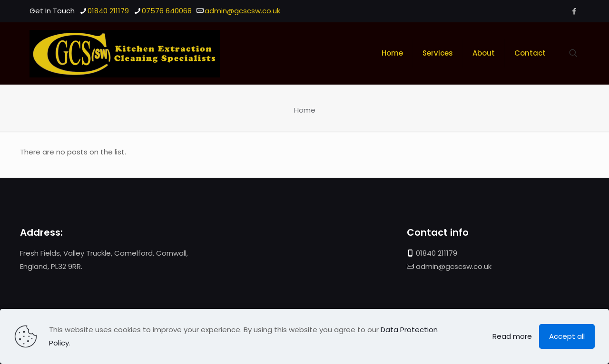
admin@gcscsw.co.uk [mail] (242, 11)
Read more (512, 336)
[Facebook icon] (574, 11)
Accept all (567, 336)
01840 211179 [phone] (108, 11)
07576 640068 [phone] (167, 11)
